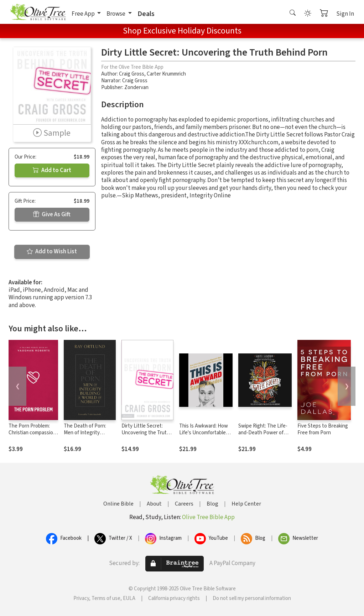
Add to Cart (52, 170)
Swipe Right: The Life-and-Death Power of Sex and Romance (263, 433)
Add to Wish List (52, 252)
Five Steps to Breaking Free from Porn (323, 429)
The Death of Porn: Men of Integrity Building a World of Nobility (85, 436)
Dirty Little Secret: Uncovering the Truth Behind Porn (145, 433)
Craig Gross (132, 74)
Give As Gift (52, 214)
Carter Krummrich (166, 74)
